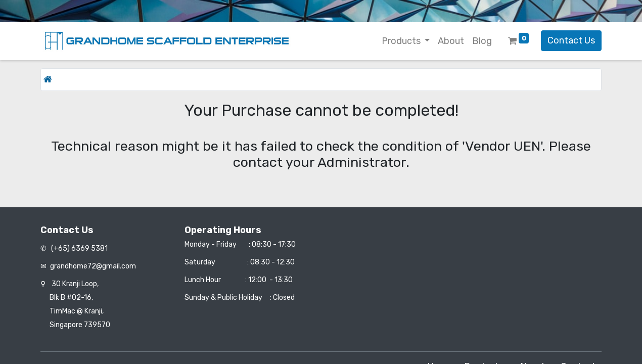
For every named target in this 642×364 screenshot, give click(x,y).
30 (75, 284)
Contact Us (571, 40)
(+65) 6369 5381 (79, 248)
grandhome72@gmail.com (93, 266)
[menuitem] (451, 41)
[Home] (48, 79)
